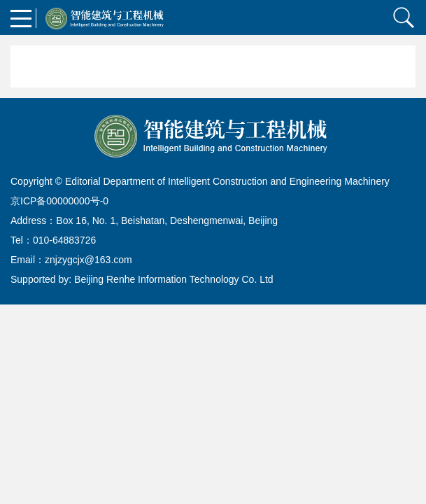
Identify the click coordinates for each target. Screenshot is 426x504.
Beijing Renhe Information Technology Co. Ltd (174, 279)
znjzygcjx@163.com (88, 260)
